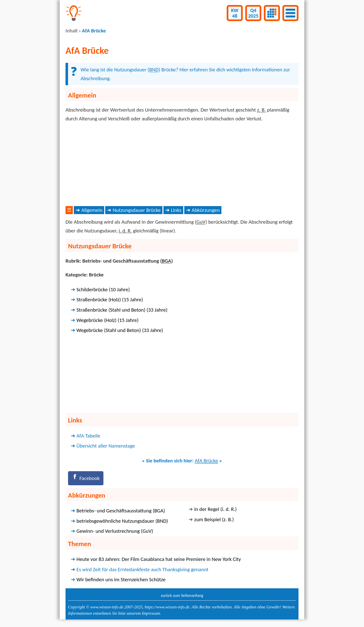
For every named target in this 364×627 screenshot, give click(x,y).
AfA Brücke (206, 461)
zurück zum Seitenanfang (182, 595)
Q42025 (253, 13)
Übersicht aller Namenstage (106, 446)
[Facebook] (86, 478)
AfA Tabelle (88, 436)
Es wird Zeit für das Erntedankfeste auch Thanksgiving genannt (142, 569)
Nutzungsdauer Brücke (137, 210)
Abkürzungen (206, 210)
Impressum (151, 613)
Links (176, 210)
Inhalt (72, 31)
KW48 (235, 13)
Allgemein (92, 210)
